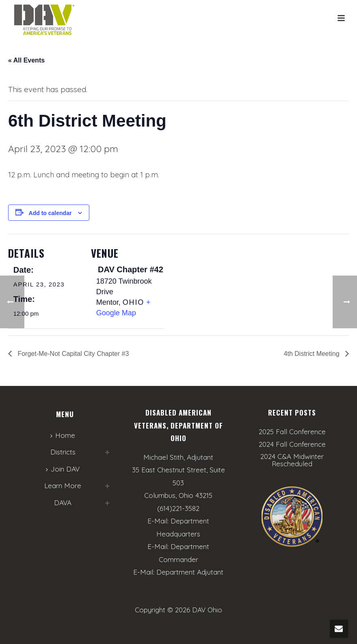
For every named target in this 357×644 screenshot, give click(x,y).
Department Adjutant (190, 572)
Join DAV (63, 469)
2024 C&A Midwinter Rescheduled (292, 460)
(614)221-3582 (178, 508)
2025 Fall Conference (292, 432)
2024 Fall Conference (292, 444)
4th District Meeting (313, 354)
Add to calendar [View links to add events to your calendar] (50, 213)
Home (63, 435)
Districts (63, 452)
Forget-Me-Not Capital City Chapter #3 (72, 354)
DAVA (63, 503)
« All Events (26, 60)
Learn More (63, 486)
